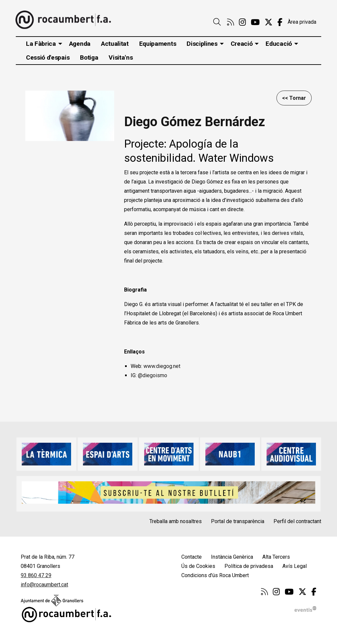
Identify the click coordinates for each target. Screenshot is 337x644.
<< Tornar (294, 98)
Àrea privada (302, 22)
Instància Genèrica (232, 557)
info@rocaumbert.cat (44, 585)
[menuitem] (231, 22)
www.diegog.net (162, 366)
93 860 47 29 (36, 575)
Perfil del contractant (297, 521)
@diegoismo (153, 375)
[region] (70, 116)
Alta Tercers (276, 557)
